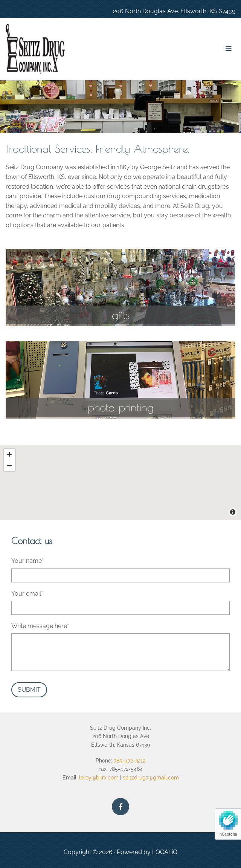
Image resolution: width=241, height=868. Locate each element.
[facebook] (120, 807)
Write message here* (40, 626)
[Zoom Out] (9, 466)
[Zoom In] (9, 454)
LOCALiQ (165, 852)
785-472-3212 (130, 761)
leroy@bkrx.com (98, 778)
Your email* (27, 594)
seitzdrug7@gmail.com (151, 778)
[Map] (120, 483)
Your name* (27, 561)
